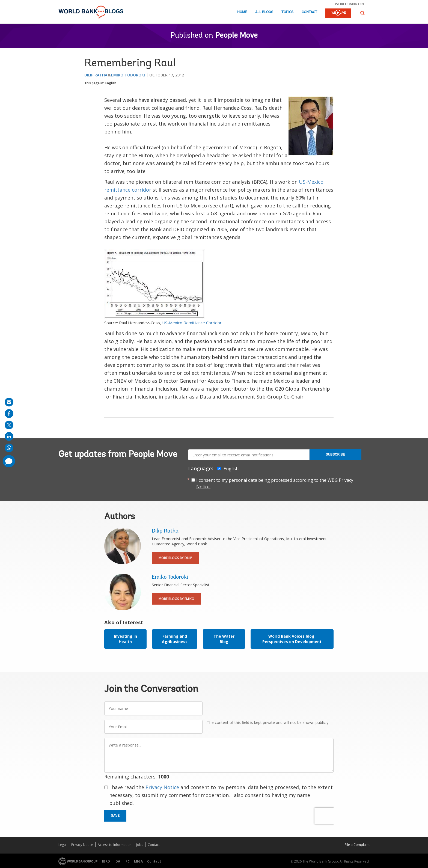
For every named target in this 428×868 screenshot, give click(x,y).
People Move (236, 36)
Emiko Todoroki (128, 75)
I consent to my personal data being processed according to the (275, 483)
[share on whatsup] (9, 448)
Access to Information (115, 845)
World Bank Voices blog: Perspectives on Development (292, 639)
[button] (362, 13)
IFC (127, 861)
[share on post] (9, 425)
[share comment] (9, 461)
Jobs (140, 845)
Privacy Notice (162, 787)
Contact (309, 12)
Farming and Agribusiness (175, 639)
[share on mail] (9, 402)
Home (242, 12)
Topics (287, 12)
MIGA (138, 861)
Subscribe (335, 454)
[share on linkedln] (9, 436)
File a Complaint (357, 845)
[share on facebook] (9, 414)
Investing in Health (125, 639)
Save (115, 816)
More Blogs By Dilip (175, 558)
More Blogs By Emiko (176, 599)
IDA (117, 861)
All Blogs (264, 12)
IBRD (106, 861)
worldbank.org (350, 4)
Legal (63, 845)
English (111, 83)
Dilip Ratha (96, 75)
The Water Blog (224, 639)
